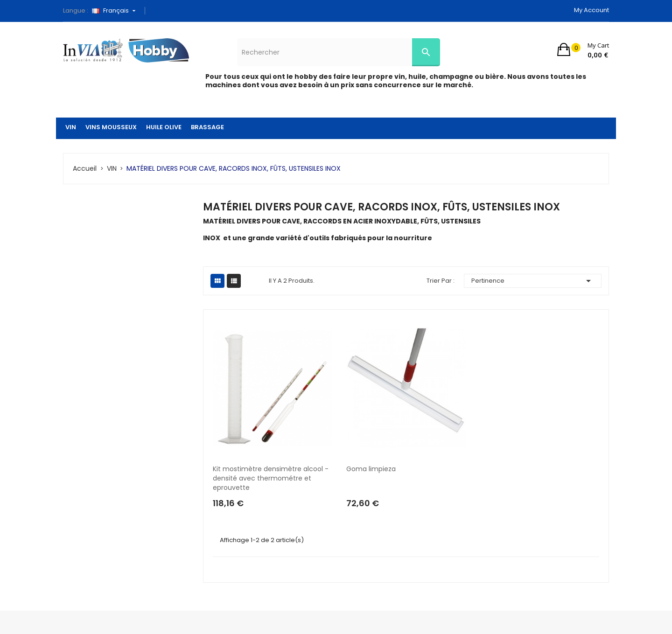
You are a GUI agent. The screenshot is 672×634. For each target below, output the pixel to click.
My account (591, 10)
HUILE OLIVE (164, 127)
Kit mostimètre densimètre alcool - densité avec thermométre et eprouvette (272, 478)
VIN (71, 127)
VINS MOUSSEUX (111, 127)
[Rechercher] (339, 52)
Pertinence (533, 281)
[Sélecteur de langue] (117, 11)
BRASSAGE (207, 127)
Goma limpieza (371, 469)
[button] (583, 49)
